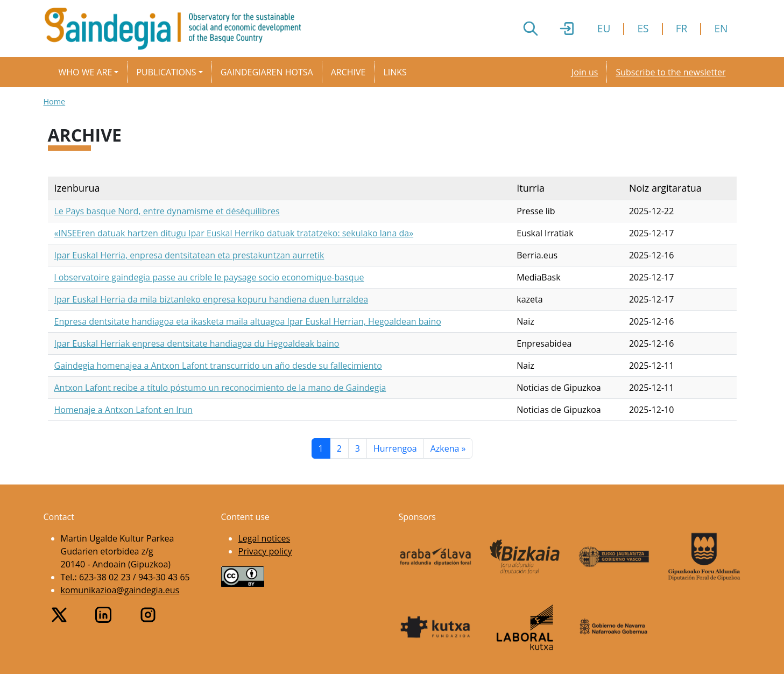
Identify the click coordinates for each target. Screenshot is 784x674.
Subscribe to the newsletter (670, 72)
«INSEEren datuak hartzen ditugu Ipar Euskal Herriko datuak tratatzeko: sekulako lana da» (234, 233)
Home (55, 101)
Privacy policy (265, 551)
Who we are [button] (86, 72)
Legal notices (264, 538)
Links (395, 72)
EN (721, 28)
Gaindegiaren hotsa (267, 72)
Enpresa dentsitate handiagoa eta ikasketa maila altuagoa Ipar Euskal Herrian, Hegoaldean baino (248, 321)
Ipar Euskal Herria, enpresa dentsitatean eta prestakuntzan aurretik (189, 255)
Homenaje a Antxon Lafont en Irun (123, 410)
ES (643, 28)
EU (604, 28)
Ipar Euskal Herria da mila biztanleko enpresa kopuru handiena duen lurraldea (211, 299)
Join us (585, 72)
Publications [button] (166, 72)
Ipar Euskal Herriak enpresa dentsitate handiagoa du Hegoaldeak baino (197, 343)
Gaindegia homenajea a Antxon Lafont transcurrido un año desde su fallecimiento (218, 366)
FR (682, 28)
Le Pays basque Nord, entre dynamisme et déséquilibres (167, 211)
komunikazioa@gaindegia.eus (120, 590)
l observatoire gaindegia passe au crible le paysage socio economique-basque (209, 277)
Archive (348, 72)
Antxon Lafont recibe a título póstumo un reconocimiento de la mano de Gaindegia (220, 388)
